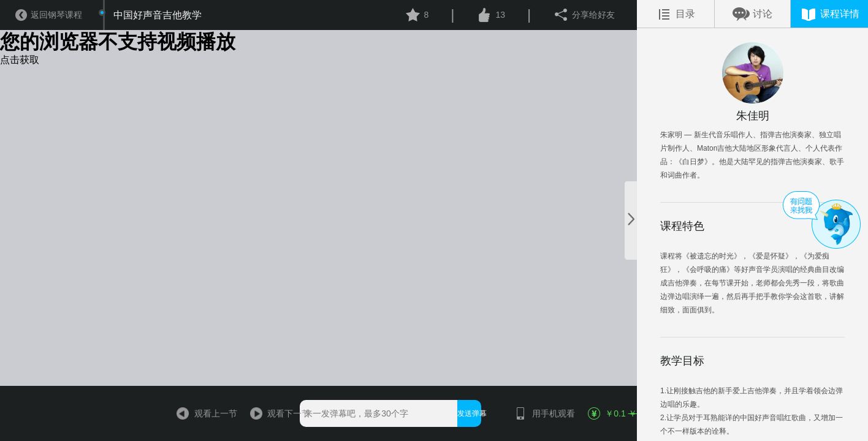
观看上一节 (201, 413)
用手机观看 (539, 413)
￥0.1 (611, 413)
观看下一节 (274, 413)
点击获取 (20, 60)
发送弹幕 (469, 413)
